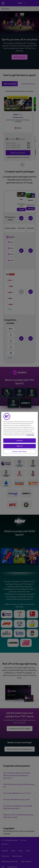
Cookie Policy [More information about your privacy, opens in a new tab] (30, 435)
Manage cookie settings (19, 451)
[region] (19, 434)
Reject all (20, 446)
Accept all (20, 441)
